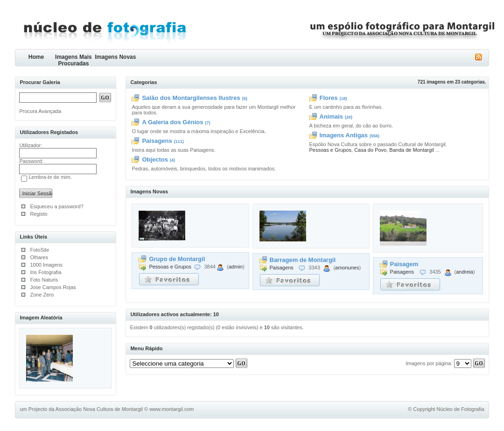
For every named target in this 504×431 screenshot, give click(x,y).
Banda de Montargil (411, 150)
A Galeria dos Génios (172, 122)
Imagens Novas (115, 57)
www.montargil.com (171, 409)
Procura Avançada (40, 111)
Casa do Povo (370, 150)
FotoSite (39, 250)
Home (36, 57)
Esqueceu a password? (56, 206)
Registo (38, 214)
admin (236, 267)
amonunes (347, 268)
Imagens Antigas (344, 135)
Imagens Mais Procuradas (73, 60)
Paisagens (157, 141)
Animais (332, 117)
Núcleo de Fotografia (460, 409)
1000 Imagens (46, 265)
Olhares (39, 257)
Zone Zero (42, 295)
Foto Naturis (44, 280)
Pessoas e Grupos (331, 150)
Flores (329, 98)
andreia (465, 272)
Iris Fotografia (45, 272)
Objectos (155, 159)
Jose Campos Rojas (53, 287)
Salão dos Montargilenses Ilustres (191, 98)
